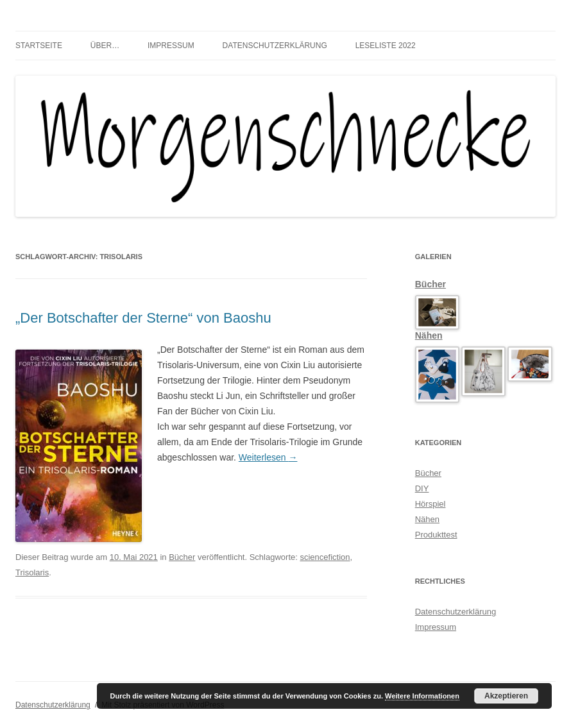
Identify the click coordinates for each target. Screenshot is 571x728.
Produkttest (436, 535)
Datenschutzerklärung (275, 46)
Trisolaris (32, 572)
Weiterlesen (268, 457)
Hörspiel (430, 504)
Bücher (182, 557)
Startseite (39, 46)
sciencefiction (325, 557)
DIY (422, 488)
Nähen (429, 335)
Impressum (171, 46)
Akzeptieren (506, 696)
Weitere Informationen (422, 696)
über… (105, 46)
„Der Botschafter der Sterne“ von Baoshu (143, 318)
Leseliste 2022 (386, 46)
